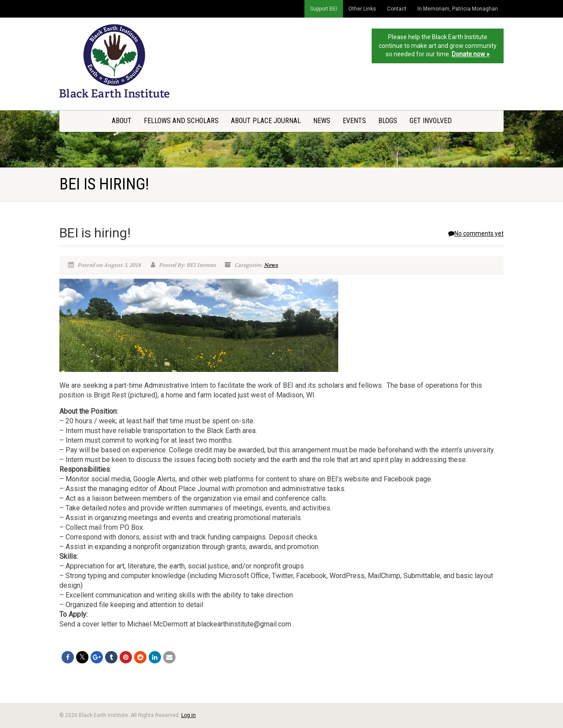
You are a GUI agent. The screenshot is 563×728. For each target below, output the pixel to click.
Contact (397, 9)
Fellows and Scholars (181, 121)
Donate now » (471, 54)
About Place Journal (266, 121)
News (322, 121)
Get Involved (431, 121)
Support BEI (324, 9)
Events (354, 121)
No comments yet (476, 233)
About (122, 121)
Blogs (388, 121)
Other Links (362, 9)
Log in (188, 715)
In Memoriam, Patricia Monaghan (458, 9)
